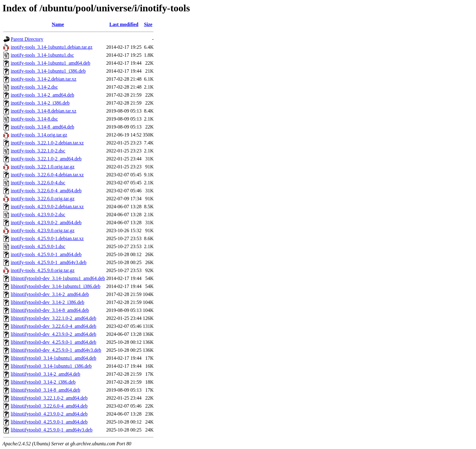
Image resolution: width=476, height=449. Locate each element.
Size (148, 24)
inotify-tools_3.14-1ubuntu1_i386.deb (48, 71)
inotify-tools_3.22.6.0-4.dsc (38, 183)
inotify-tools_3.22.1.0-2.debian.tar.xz (47, 143)
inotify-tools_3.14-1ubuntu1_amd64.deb (51, 63)
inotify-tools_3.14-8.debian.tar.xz (44, 111)
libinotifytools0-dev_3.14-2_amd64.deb (50, 294)
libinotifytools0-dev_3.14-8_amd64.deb (50, 310)
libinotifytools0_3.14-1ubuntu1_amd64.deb (53, 358)
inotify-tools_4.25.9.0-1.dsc (38, 246)
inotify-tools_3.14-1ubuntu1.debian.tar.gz (52, 47)
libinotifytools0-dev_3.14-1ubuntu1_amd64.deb (58, 278)
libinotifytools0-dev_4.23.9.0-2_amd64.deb (53, 334)
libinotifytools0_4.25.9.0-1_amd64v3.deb (52, 430)
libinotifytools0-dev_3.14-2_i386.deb (48, 302)
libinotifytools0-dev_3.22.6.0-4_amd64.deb (53, 326)
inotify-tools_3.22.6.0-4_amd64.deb (46, 191)
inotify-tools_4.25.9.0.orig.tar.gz (43, 270)
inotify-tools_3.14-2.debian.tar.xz (44, 79)
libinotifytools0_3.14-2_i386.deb (43, 382)
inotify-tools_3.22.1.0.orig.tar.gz (43, 167)
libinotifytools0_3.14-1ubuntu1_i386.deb (51, 366)
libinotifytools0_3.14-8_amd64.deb (46, 390)
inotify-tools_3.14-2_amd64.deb (42, 95)
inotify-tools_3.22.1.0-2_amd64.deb (46, 159)
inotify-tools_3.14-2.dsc (34, 87)
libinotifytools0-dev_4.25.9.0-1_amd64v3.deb (56, 350)
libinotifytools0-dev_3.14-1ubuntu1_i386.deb (55, 286)
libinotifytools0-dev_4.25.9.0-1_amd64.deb (53, 342)
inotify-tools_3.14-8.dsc (34, 119)
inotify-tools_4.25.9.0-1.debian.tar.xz (47, 238)
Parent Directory (27, 39)
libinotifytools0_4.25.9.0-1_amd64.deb (49, 422)
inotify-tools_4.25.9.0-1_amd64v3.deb (49, 262)
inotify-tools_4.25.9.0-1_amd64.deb (46, 254)
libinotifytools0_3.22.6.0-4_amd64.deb (49, 406)
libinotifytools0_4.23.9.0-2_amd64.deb (49, 414)
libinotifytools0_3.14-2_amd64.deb (46, 374)
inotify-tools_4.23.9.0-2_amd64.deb (46, 223)
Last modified (124, 24)
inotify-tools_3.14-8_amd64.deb (42, 127)
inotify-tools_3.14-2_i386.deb (40, 103)
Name (58, 24)
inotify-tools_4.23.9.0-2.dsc (38, 215)
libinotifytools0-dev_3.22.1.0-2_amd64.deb (53, 318)
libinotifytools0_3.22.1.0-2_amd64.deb (49, 398)
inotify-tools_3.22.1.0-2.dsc (38, 151)
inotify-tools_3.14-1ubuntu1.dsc (42, 55)
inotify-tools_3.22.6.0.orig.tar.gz (43, 199)
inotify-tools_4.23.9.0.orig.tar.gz (43, 230)
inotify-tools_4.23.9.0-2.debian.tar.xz (47, 207)
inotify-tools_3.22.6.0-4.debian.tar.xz (47, 175)
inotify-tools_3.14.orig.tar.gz (39, 135)
